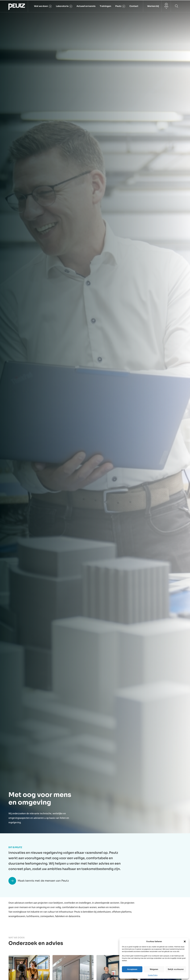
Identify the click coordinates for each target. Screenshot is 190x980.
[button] (185, 941)
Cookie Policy (153, 975)
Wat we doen (43, 6)
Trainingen (105, 6)
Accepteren (132, 969)
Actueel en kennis (86, 6)
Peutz (120, 6)
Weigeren (154, 969)
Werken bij (153, 6)
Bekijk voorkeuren (176, 969)
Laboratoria (64, 6)
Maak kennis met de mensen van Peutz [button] (39, 881)
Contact (134, 6)
